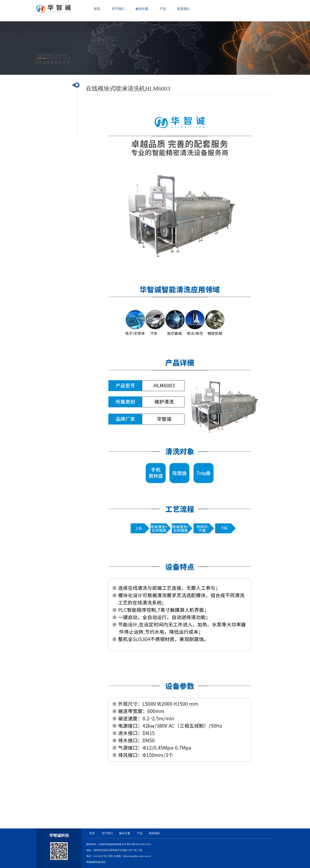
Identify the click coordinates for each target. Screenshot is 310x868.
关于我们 (118, 9)
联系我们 (184, 9)
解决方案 (142, 9)
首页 (97, 9)
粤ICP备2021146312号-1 (139, 844)
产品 (163, 9)
